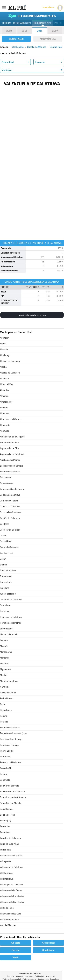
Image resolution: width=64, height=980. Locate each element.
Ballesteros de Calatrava (12, 466)
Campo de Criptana (9, 501)
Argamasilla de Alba (10, 448)
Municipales (16, 39)
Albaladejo (5, 355)
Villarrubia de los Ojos (10, 914)
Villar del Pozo (7, 908)
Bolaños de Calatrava (10, 472)
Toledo (16, 957)
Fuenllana (5, 588)
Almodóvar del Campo (11, 419)
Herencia (4, 611)
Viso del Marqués (8, 925)
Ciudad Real (6, 541)
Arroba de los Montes (10, 460)
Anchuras (5, 431)
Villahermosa (6, 873)
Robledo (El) (6, 768)
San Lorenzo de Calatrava (12, 792)
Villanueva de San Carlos (12, 902)
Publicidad (39, 976)
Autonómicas (48, 39)
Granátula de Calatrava (11, 600)
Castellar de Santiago (10, 530)
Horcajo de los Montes (11, 623)
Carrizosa (5, 524)
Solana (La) (5, 821)
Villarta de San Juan (10, 920)
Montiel (3, 675)
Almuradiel (5, 425)
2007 (55, 31)
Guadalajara (48, 950)
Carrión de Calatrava (10, 518)
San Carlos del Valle (9, 786)
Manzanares (6, 652)
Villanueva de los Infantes (12, 896)
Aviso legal (50, 976)
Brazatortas (6, 477)
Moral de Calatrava (9, 681)
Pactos (58, 23)
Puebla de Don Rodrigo (11, 739)
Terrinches (5, 826)
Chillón (3, 536)
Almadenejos (6, 402)
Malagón (4, 646)
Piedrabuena (6, 710)
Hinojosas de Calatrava (11, 617)
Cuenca (16, 950)
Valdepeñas (6, 861)
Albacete (16, 943)
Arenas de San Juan (10, 443)
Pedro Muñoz (6, 698)
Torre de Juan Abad (9, 844)
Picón (3, 704)
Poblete (4, 716)
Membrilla (5, 658)
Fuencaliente (6, 582)
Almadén (4, 396)
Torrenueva (6, 850)
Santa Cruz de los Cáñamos (13, 797)
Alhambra (5, 390)
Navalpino (5, 687)
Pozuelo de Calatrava (10, 728)
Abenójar (4, 338)
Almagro (4, 408)
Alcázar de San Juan (10, 361)
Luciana (4, 640)
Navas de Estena (8, 693)
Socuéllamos (6, 809)
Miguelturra (6, 669)
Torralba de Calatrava (10, 838)
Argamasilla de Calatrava (12, 454)
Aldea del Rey (6, 384)
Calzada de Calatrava (10, 495)
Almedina (5, 413)
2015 (24, 31)
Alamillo (4, 349)
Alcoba (3, 367)
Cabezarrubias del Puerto (12, 489)
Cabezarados (6, 483)
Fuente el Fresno (8, 594)
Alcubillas (5, 379)
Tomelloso (5, 832)
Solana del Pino (7, 815)
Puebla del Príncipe (9, 745)
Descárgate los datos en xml (32, 315)
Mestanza (5, 664)
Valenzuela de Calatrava (12, 867)
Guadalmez (5, 605)
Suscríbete (49, 8)
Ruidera (4, 774)
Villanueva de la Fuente (11, 890)
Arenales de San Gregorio (12, 437)
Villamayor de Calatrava (11, 885)
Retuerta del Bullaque (10, 762)
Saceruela (5, 780)
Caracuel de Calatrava (11, 512)
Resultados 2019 (43, 23)
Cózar (3, 559)
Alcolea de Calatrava (10, 373)
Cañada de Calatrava (10, 507)
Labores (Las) (7, 629)
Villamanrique (7, 879)
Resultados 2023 (22, 23)
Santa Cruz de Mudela (10, 803)
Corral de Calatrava (9, 547)
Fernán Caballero (8, 570)
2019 (9, 31)
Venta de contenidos (25, 976)
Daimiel (4, 565)
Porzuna (4, 722)
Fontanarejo (6, 576)
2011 (40, 31)
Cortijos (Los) (6, 553)
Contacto (10, 976)
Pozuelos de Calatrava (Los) (13, 733)
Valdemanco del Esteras (12, 856)
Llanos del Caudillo (9, 634)
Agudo (3, 344)
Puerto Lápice (7, 751)
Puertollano (6, 757)
